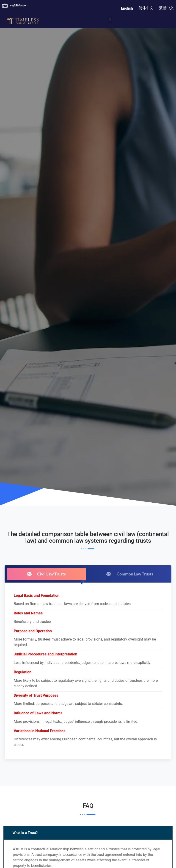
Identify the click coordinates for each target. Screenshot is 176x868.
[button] (110, 19)
